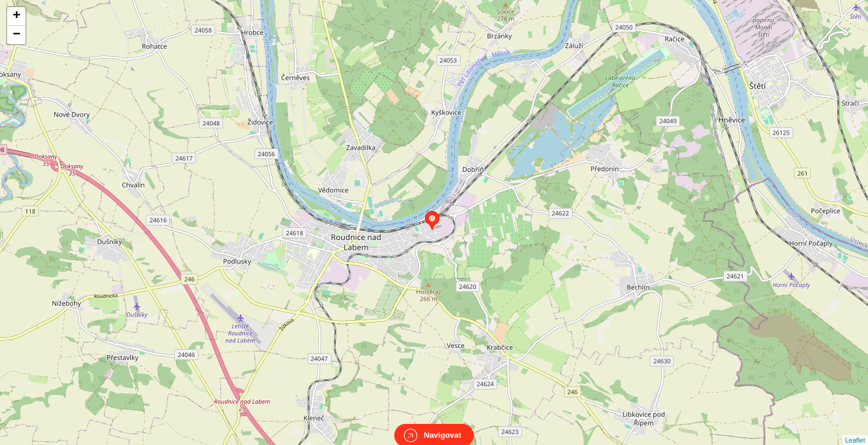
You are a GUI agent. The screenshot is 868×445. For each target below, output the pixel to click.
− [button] (17, 35)
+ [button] (17, 16)
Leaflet (855, 429)
